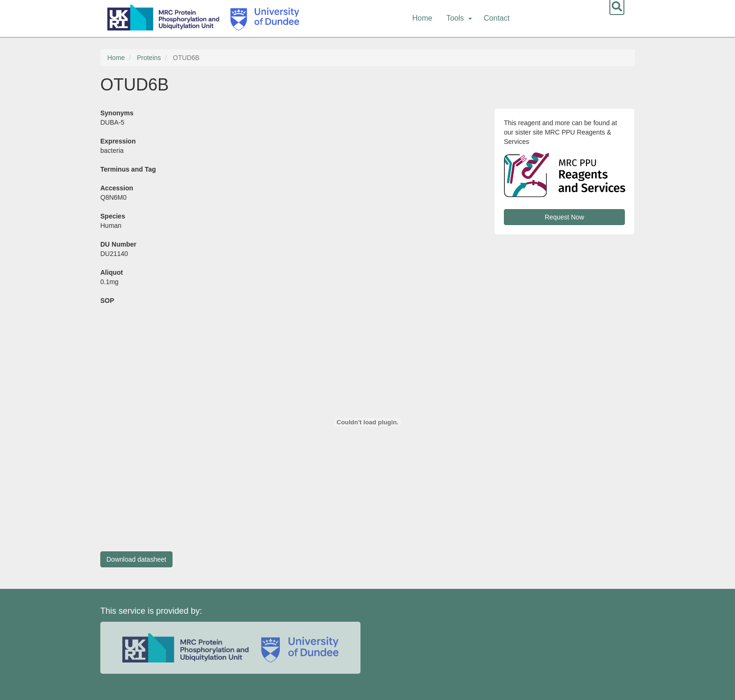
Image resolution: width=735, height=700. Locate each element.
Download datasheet (136, 559)
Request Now (564, 217)
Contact (497, 18)
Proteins (149, 58)
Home (423, 18)
